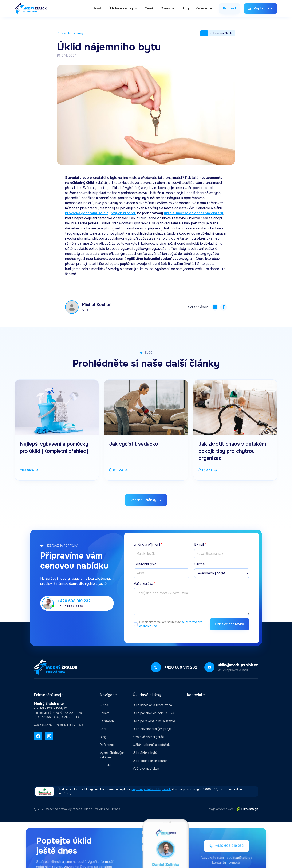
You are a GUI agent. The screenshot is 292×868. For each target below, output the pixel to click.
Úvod (97, 8)
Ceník (149, 8)
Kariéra (105, 713)
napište (226, 857)
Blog (185, 8)
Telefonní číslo (145, 564)
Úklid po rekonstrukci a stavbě (154, 721)
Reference (204, 8)
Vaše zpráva (145, 584)
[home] (31, 8)
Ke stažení (107, 721)
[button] (123, 8)
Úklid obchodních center (150, 761)
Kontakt (105, 765)
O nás (104, 705)
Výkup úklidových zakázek (112, 755)
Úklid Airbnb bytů (145, 753)
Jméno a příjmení (148, 545)
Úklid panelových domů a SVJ (153, 713)
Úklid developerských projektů (154, 729)
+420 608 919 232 (74, 601)
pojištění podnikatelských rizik (151, 789)
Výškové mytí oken (146, 769)
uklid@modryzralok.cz (238, 665)
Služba (199, 564)
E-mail (200, 545)
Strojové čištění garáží (148, 737)
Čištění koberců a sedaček (151, 745)
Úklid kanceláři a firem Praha (152, 705)
